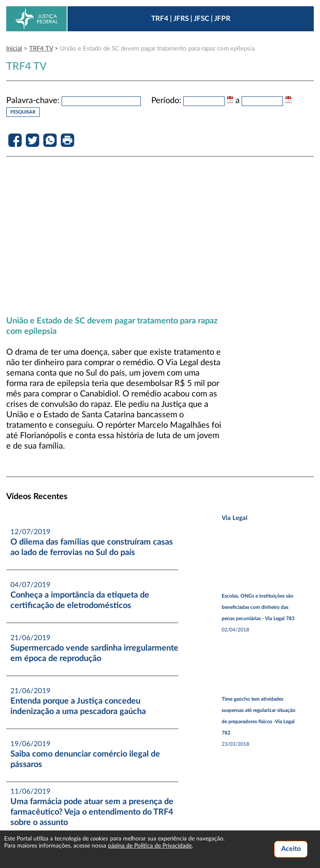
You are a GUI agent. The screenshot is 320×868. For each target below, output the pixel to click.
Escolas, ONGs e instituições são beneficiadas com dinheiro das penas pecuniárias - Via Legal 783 (258, 607)
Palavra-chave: (33, 101)
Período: (166, 101)
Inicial (14, 49)
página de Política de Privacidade (150, 846)
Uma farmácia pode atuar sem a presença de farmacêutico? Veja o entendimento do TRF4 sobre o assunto (92, 812)
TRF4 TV (41, 49)
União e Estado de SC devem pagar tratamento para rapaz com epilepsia (157, 49)
